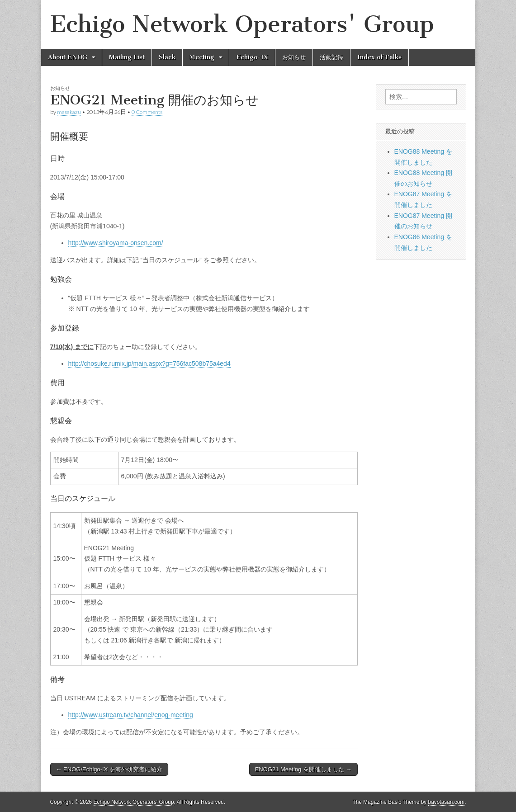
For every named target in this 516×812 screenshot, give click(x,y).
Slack (167, 57)
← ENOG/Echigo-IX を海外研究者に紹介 (109, 769)
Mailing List (127, 57)
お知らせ (294, 57)
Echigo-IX (252, 57)
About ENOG (68, 57)
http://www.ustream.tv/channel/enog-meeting (131, 715)
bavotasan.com (447, 802)
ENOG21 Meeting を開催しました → (303, 769)
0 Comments (147, 112)
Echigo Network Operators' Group (242, 24)
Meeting (202, 57)
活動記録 (331, 57)
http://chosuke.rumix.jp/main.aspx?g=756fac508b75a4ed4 (149, 364)
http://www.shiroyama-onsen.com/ (116, 243)
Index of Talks (379, 57)
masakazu (69, 112)
